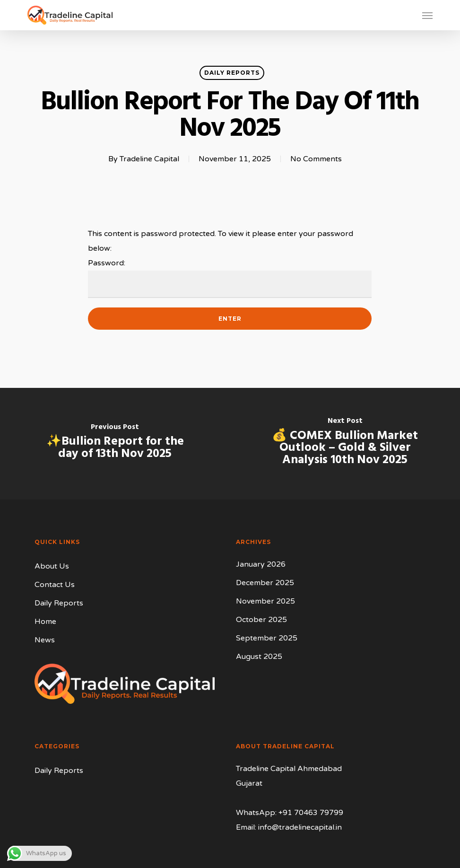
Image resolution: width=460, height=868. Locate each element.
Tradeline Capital (149, 159)
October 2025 (261, 620)
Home (45, 622)
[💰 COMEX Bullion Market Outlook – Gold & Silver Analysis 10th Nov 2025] (345, 444)
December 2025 (265, 583)
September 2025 (267, 638)
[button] (427, 15)
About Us (52, 566)
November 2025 (265, 601)
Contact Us (55, 585)
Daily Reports (232, 73)
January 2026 (261, 564)
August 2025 (259, 657)
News (45, 640)
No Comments (316, 159)
